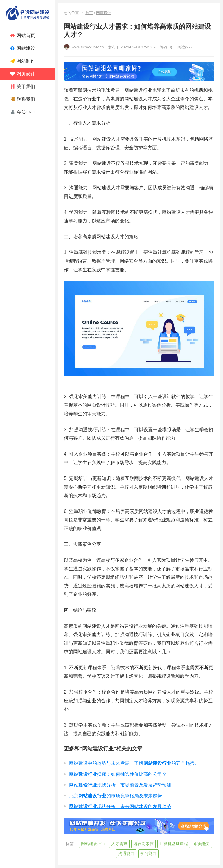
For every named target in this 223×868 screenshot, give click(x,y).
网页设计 (104, 13)
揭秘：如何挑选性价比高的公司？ (118, 774)
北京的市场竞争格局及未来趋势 (116, 796)
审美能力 (202, 844)
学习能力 (148, 854)
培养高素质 (143, 844)
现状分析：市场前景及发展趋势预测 (120, 785)
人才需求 (119, 844)
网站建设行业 (93, 844)
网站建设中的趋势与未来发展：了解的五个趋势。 (134, 763)
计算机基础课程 (174, 844)
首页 (89, 13)
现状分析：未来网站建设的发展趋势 (120, 806)
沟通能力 (126, 854)
